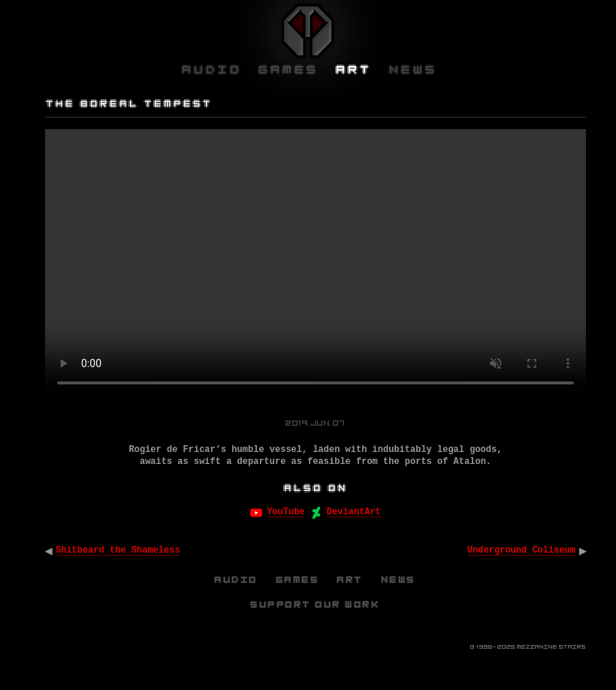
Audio (237, 580)
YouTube (285, 512)
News (399, 580)
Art (350, 580)
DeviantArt (354, 512)
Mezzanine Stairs (551, 647)
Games (298, 580)
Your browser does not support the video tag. (316, 264)
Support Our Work (316, 604)
